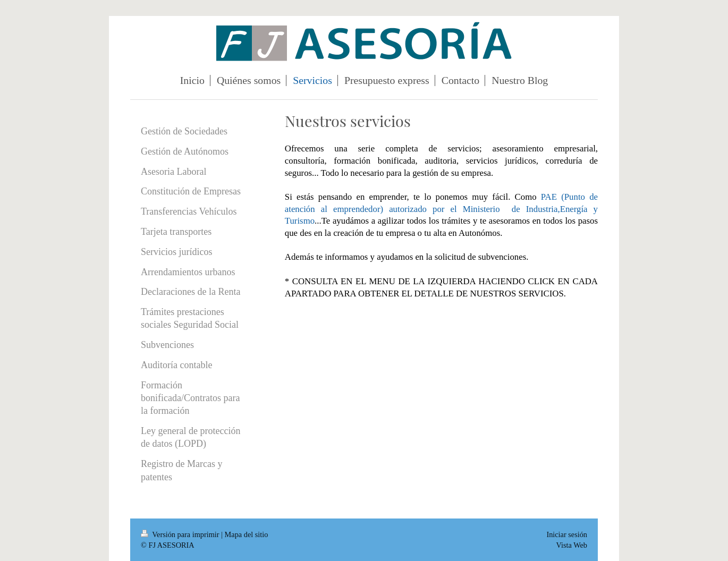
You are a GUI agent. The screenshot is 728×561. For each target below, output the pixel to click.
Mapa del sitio (247, 534)
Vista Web (572, 545)
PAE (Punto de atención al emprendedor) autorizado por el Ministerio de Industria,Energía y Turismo (441, 209)
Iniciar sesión (567, 534)
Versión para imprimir (181, 534)
